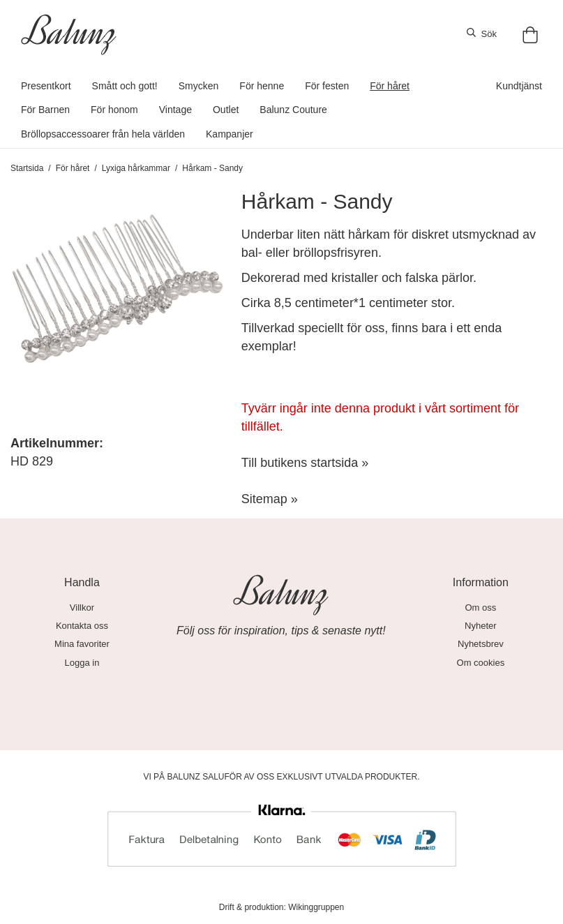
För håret (390, 86)
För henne (262, 86)
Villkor (82, 608)
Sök (482, 33)
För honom (114, 110)
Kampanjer (230, 134)
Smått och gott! (125, 86)
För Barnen (45, 110)
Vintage (175, 110)
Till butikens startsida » (305, 463)
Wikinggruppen (316, 907)
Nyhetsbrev (481, 644)
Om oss (480, 608)
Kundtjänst (519, 86)
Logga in (82, 663)
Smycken (199, 86)
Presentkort (46, 86)
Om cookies (481, 663)
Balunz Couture (293, 110)
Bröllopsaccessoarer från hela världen (103, 134)
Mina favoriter (82, 644)
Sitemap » (270, 499)
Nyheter (481, 626)
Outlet (226, 110)
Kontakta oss (82, 626)
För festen (327, 86)
